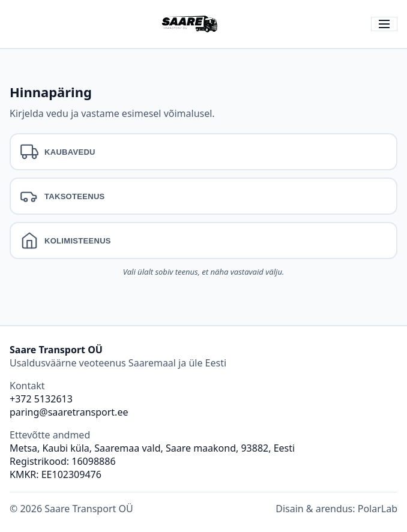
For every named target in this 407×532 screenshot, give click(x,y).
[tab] (203, 152)
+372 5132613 (41, 399)
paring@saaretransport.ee (69, 412)
